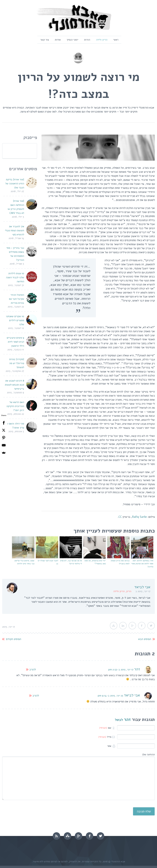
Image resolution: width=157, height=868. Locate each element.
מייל (105, 737)
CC (120, 517)
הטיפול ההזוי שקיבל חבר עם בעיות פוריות (17, 299)
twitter (101, 836)
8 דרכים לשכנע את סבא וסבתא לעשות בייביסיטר (14, 385)
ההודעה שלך (148, 755)
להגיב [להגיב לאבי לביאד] (36, 696)
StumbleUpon (114, 626)
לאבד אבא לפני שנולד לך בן (48, 562)
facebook (90, 836)
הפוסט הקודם (14, 639)
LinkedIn (123, 626)
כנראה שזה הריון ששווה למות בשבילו (120, 562)
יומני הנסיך (72, 40)
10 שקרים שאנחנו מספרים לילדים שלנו (15, 320)
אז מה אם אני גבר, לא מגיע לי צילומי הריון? (71, 562)
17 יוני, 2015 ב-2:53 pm (121, 670)
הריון (129, 591)
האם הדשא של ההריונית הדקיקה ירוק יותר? (15, 406)
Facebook (142, 626)
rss (56, 836)
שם (105, 728)
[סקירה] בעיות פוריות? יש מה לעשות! (17, 363)
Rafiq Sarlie (139, 517)
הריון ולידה (102, 40)
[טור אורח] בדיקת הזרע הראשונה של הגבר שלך (15, 184)
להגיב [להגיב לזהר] (33, 669)
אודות (58, 40)
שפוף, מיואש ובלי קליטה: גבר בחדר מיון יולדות (24, 562)
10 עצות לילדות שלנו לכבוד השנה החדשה (15, 277)
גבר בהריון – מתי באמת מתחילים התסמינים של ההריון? (15, 254)
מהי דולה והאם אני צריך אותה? (15, 426)
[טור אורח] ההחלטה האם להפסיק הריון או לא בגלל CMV (16, 207)
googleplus (78, 836)
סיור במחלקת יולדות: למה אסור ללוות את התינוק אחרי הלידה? (142, 564)
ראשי (116, 40)
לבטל (119, 720)
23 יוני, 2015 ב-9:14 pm (110, 696)
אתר (110, 746)
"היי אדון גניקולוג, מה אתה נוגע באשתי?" (95, 562)
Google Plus (132, 626)
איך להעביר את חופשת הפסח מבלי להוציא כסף (14, 230)
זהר (137, 669)
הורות (87, 40)
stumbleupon (67, 836)
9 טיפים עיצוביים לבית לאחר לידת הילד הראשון (15, 342)
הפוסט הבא (145, 639)
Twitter (151, 626)
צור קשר (45, 40)
